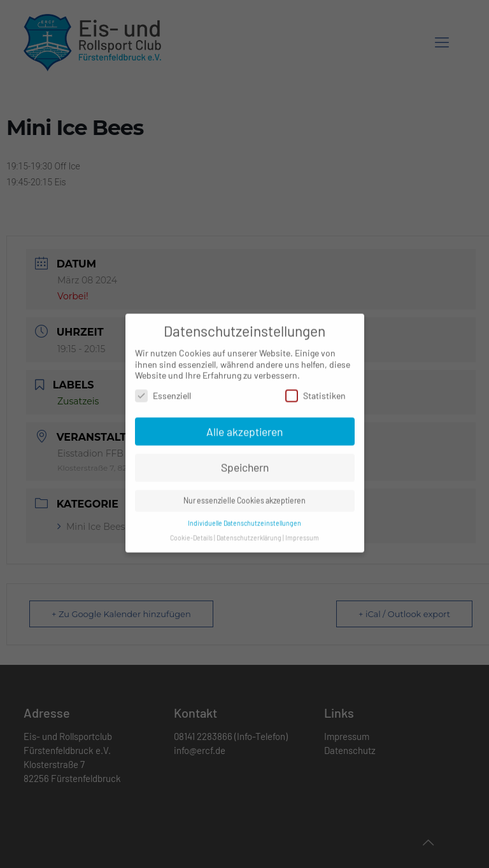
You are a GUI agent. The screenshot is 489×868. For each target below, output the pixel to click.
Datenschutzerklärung (249, 533)
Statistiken (315, 391)
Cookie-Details (191, 533)
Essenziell (163, 391)
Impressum (302, 533)
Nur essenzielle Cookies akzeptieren (244, 495)
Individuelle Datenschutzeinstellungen (244, 518)
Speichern (245, 462)
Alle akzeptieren (244, 426)
